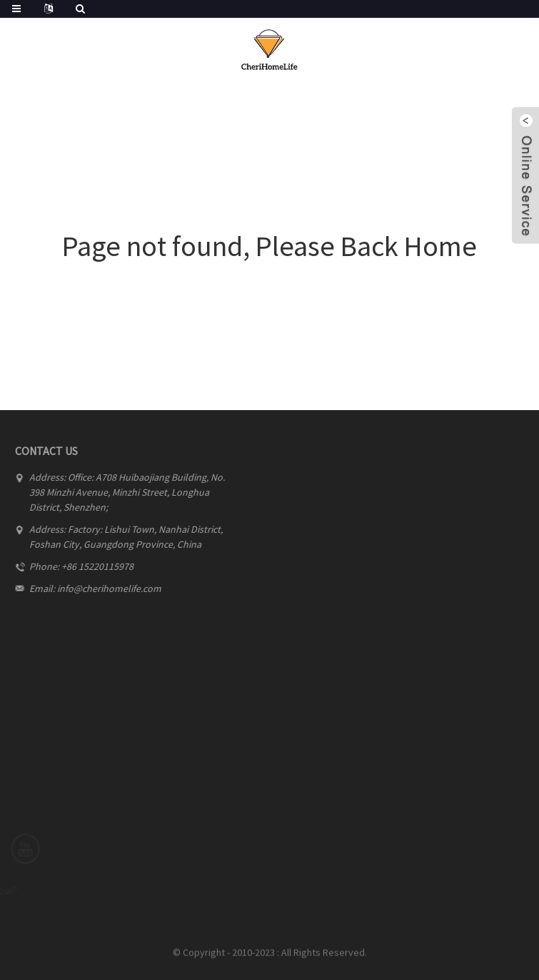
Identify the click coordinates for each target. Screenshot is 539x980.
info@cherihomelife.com (104, 588)
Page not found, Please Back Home (269, 246)
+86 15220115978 (92, 566)
